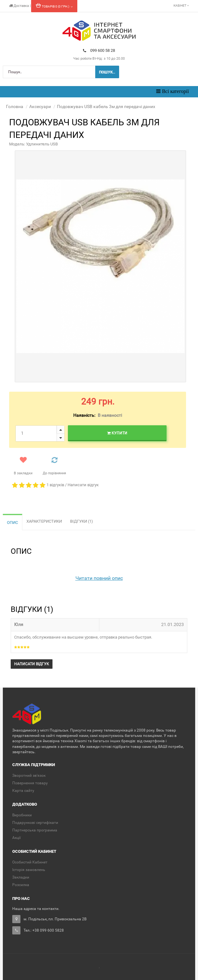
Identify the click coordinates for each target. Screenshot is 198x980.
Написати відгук (83, 485)
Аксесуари (40, 106)
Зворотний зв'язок (29, 776)
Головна (15, 106)
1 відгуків (55, 485)
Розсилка (21, 885)
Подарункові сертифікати (35, 823)
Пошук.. (107, 72)
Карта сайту (23, 791)
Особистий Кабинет (30, 862)
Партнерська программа (35, 830)
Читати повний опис (99, 578)
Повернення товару (30, 783)
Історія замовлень (29, 870)
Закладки (21, 877)
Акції (16, 838)
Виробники (22, 815)
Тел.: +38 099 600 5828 (44, 930)
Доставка (19, 6)
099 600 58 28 (99, 50)
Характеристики (44, 521)
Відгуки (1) (82, 521)
